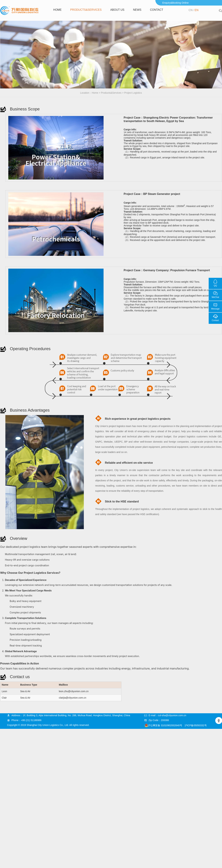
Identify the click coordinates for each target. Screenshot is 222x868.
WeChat (215, 297)
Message (215, 309)
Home (57, 10)
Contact (157, 10)
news (137, 10)
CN (191, 10)
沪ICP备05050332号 (196, 725)
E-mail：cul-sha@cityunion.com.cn (167, 715)
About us (117, 10)
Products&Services (86, 10)
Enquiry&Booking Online (175, 3)
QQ (215, 286)
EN (197, 10)
